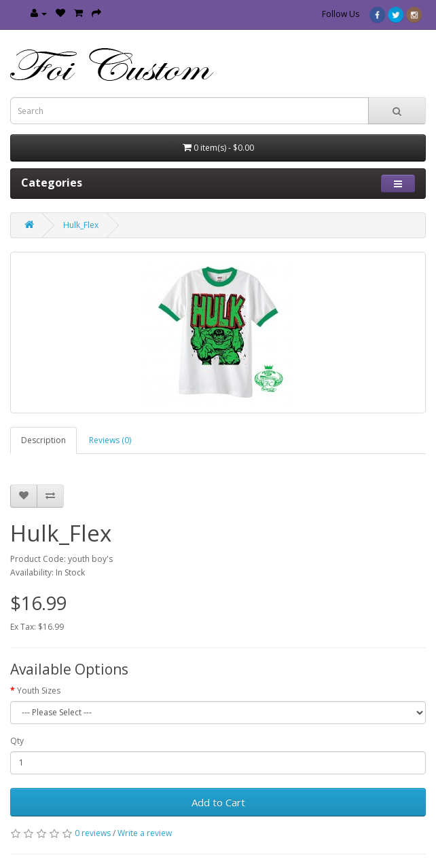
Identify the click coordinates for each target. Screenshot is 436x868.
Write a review (145, 833)
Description (43, 440)
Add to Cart (218, 802)
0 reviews (93, 833)
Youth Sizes (39, 691)
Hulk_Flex (81, 225)
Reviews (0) (110, 440)
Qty (17, 741)
